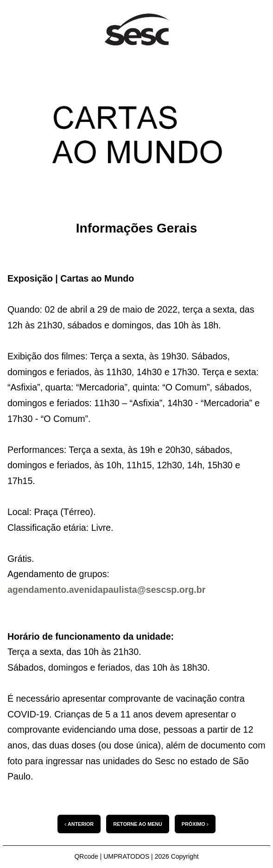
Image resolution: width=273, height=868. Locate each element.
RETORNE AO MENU (138, 824)
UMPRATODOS (126, 856)
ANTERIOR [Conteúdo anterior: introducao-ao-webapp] (79, 824)
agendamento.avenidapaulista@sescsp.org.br (106, 590)
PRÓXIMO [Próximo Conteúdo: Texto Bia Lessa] (195, 824)
